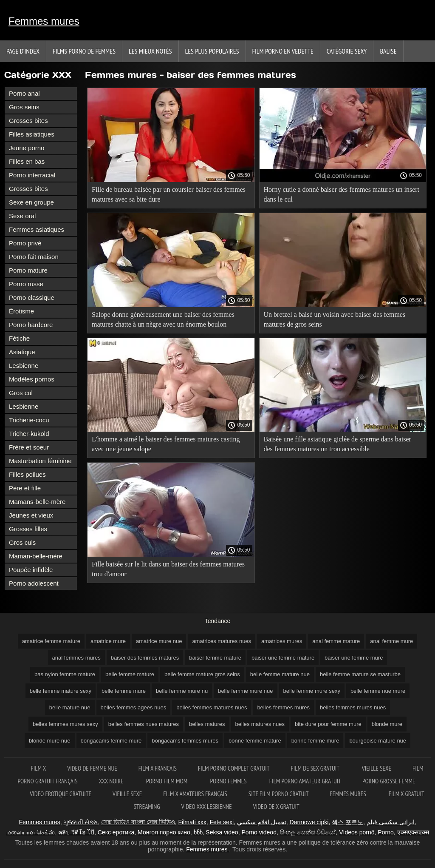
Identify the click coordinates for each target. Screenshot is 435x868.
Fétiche (19, 338)
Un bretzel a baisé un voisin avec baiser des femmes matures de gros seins (335, 319)
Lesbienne (24, 366)
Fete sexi (222, 822)
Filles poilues (27, 474)
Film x (39, 768)
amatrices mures (282, 641)
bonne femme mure (315, 741)
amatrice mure (108, 641)
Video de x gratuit (276, 807)
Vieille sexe (377, 768)
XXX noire (112, 781)
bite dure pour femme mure (328, 724)
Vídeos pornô (357, 832)
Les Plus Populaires (212, 51)
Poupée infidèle (31, 570)
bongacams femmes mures (185, 741)
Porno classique (32, 297)
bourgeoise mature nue (378, 741)
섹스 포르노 (347, 822)
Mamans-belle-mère (37, 502)
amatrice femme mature (51, 641)
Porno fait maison (34, 257)
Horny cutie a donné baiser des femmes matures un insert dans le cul (342, 194)
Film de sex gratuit (316, 768)
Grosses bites (28, 121)
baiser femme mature (215, 658)
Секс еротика (116, 832)
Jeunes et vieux (31, 515)
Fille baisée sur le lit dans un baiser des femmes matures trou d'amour (168, 569)
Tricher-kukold (29, 434)
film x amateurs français (195, 794)
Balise (388, 51)
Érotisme (21, 311)
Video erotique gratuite (61, 794)
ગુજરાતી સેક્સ (81, 822)
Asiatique (22, 352)
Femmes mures (44, 21)
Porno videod (259, 832)
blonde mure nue (50, 741)
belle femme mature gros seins (202, 674)
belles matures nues (260, 724)
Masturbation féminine (40, 461)
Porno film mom (168, 781)
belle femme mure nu (182, 691)
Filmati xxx (192, 822)
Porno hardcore (31, 325)
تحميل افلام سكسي (262, 822)
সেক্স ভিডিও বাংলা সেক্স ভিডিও (138, 822)
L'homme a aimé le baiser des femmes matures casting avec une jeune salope (166, 444)
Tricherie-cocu (29, 420)
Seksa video (222, 832)
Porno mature (28, 270)
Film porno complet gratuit (234, 768)
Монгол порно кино (164, 832)
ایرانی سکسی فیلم (391, 822)
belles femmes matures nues (212, 707)
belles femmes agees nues (134, 707)
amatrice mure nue (159, 641)
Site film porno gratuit (279, 794)
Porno (386, 832)
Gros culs (22, 542)
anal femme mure (391, 641)
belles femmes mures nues (353, 707)
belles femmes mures (283, 707)
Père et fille (25, 488)
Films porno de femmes (84, 51)
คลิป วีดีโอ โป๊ (76, 832)
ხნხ (198, 832)
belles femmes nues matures (144, 724)
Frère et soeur (29, 447)
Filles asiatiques (32, 134)
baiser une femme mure (354, 658)
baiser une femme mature (283, 658)
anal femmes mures (76, 658)
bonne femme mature (255, 741)
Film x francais (158, 768)
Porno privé (25, 243)
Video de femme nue (92, 768)
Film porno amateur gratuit (305, 781)
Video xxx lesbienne (207, 807)
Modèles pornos (32, 379)
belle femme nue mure (378, 691)
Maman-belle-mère (36, 556)
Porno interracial (32, 175)
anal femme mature (336, 641)
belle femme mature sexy (61, 691)
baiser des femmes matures (145, 658)
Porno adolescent (34, 583)
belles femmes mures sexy (65, 724)
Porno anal (24, 93)
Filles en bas (27, 161)
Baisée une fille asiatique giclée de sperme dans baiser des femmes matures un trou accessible (338, 444)
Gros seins (24, 107)
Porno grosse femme (389, 781)
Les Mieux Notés (150, 51)
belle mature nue (70, 707)
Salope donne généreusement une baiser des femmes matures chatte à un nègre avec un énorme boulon (163, 319)
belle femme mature (130, 674)
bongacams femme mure (111, 741)
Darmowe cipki (309, 822)
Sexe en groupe (31, 202)
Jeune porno (27, 148)
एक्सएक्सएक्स (413, 832)
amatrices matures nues (222, 641)
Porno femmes (229, 781)
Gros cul (21, 393)
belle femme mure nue (245, 691)
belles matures (207, 724)
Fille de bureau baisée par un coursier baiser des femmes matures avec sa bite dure (169, 194)
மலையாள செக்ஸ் (31, 832)
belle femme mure (124, 691)
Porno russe (26, 284)
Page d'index (23, 51)
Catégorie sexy (347, 51)
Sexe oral (22, 216)
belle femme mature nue (280, 674)
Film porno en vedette (283, 51)
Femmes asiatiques (37, 229)
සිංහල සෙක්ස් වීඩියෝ (308, 832)
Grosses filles (28, 529)
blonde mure (387, 724)
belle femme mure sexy (312, 691)
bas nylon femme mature (65, 674)
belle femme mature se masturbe (360, 674)
